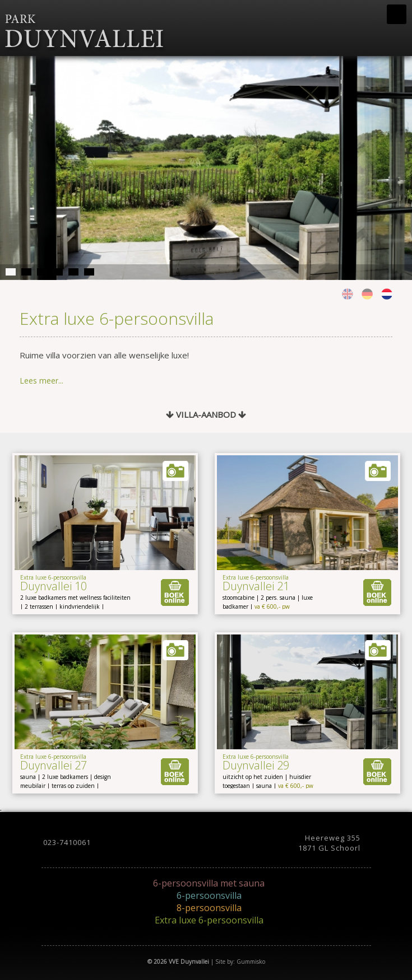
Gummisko (251, 962)
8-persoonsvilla (209, 908)
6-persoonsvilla (209, 895)
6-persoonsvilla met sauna (209, 883)
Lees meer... (41, 381)
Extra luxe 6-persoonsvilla (209, 920)
